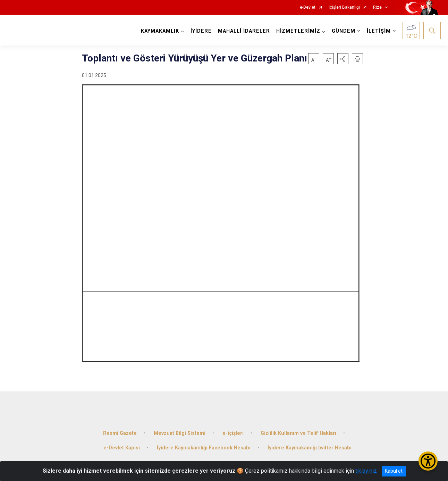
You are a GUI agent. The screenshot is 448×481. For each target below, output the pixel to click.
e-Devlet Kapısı (122, 445)
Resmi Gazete (120, 430)
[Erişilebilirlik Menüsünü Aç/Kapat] (428, 461)
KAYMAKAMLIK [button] (159, 31)
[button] (343, 59)
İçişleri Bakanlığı (344, 7)
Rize (377, 7)
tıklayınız (366, 471)
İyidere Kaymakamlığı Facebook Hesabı (204, 445)
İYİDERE (200, 31)
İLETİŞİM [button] (378, 31)
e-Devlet (308, 7)
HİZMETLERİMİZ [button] (298, 31)
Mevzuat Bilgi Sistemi (180, 430)
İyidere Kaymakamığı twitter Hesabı (310, 445)
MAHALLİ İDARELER (243, 31)
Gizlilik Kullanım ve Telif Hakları (298, 430)
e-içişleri (233, 430)
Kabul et (394, 471)
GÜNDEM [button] (343, 31)
